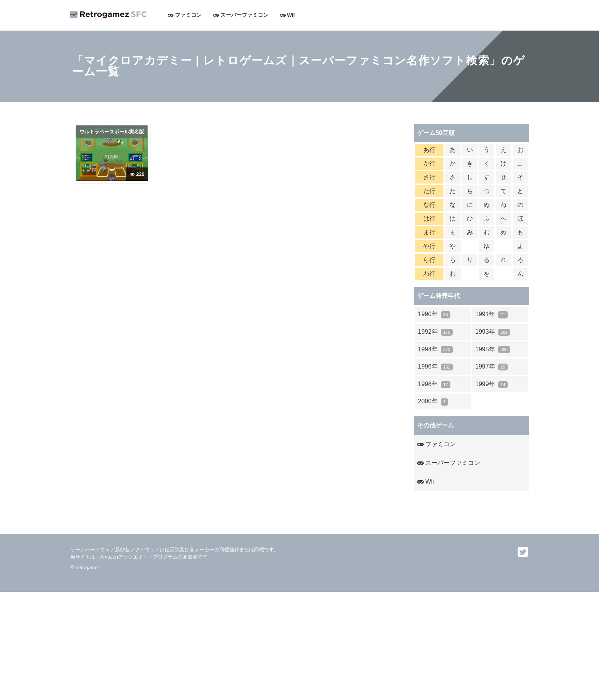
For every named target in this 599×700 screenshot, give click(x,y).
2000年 (433, 402)
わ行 (429, 274)
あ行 (429, 150)
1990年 (434, 314)
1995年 (493, 350)
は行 (429, 218)
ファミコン (185, 15)
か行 (429, 163)
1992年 (435, 332)
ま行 (429, 232)
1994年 (435, 350)
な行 (429, 205)
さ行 (429, 177)
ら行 (429, 260)
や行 (429, 246)
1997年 (491, 367)
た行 (429, 191)
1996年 (435, 367)
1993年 (493, 332)
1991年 (491, 314)
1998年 (434, 384)
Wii (287, 15)
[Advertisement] (229, 645)
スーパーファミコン (241, 15)
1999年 (491, 384)
